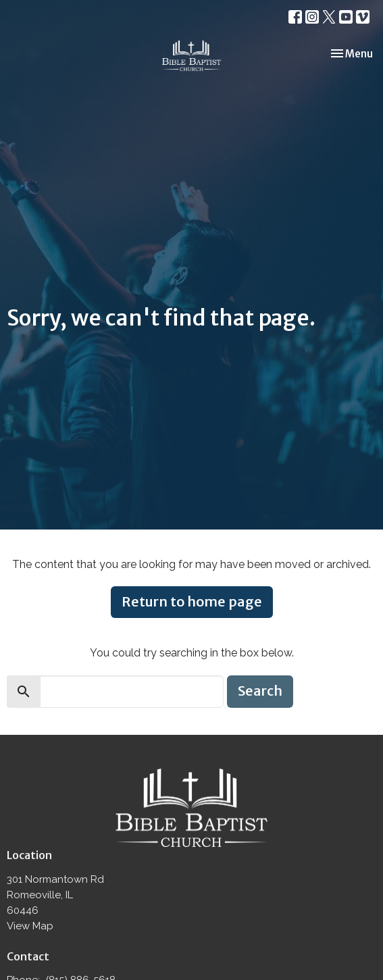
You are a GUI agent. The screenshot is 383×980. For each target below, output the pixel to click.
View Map (30, 926)
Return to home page (192, 601)
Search (260, 691)
